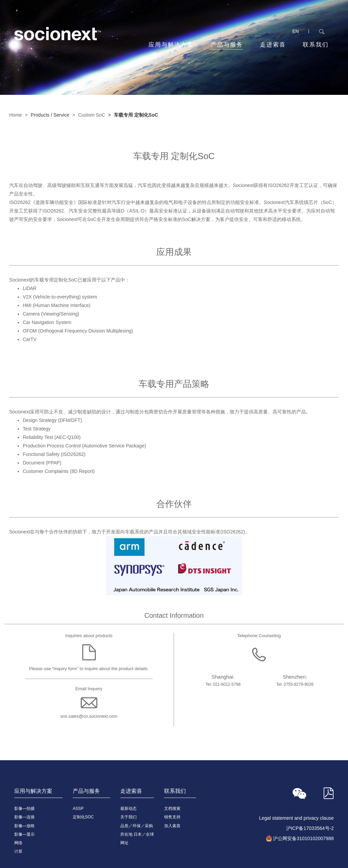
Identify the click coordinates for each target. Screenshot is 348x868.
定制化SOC (83, 817)
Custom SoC (92, 115)
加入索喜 (172, 826)
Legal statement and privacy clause (297, 818)
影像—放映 (24, 826)
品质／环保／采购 (137, 826)
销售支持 (172, 817)
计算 (18, 851)
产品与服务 (227, 46)
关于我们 (128, 817)
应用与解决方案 (171, 45)
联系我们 (316, 45)
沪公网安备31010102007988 (303, 838)
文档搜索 (172, 809)
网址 (124, 843)
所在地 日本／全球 (137, 834)
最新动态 (128, 809)
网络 (18, 843)
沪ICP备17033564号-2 (310, 828)
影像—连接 (24, 817)
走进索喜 (273, 45)
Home (15, 115)
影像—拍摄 (24, 809)
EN (295, 31)
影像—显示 (24, 834)
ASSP (78, 809)
